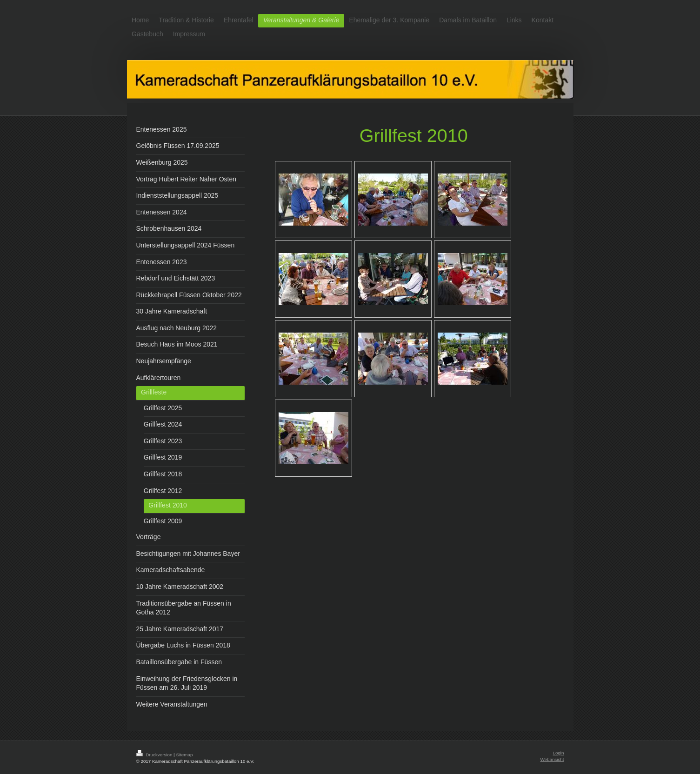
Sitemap (184, 755)
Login (559, 753)
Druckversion (155, 755)
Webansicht (552, 759)
